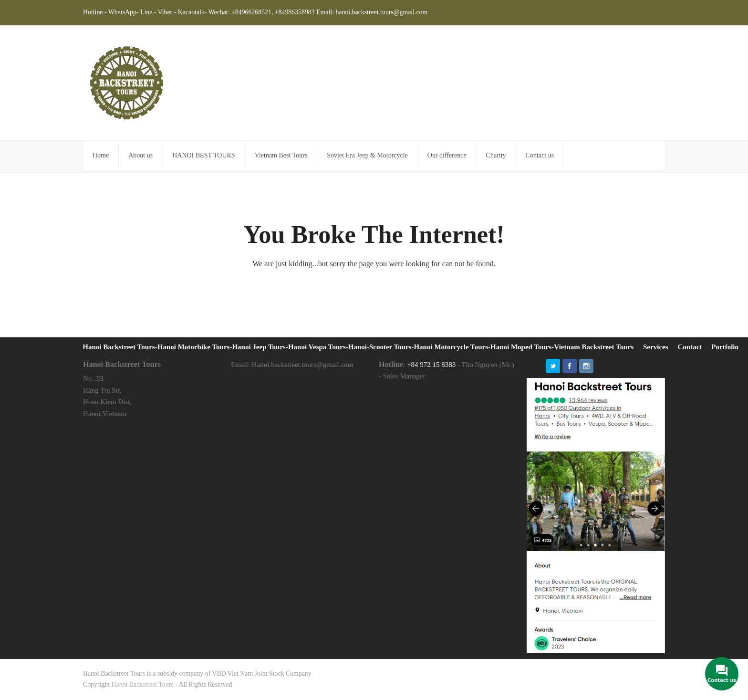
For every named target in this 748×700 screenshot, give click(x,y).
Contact (690, 347)
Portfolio (725, 347)
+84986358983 (295, 12)
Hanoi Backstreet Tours (143, 684)
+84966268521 (251, 12)
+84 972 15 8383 (431, 365)
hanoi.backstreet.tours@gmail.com (381, 12)
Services (655, 347)
